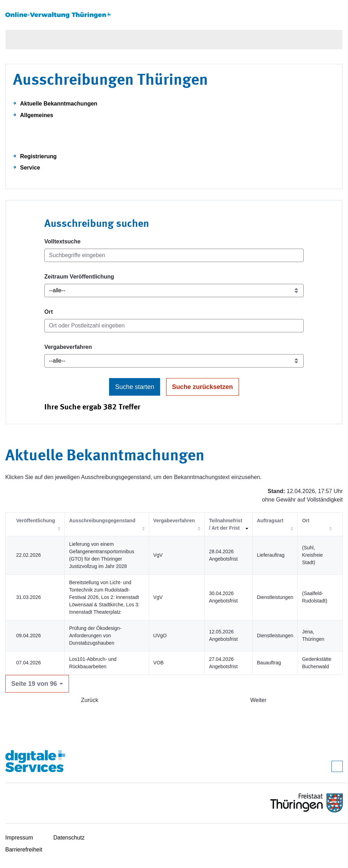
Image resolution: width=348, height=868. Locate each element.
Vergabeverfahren (68, 347)
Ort (49, 312)
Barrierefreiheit (24, 850)
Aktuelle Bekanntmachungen (59, 104)
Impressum (19, 838)
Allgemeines (37, 115)
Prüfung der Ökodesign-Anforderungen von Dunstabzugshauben (95, 636)
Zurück (90, 700)
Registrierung (38, 156)
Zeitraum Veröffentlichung (79, 277)
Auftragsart (270, 521)
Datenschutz (69, 838)
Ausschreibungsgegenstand (102, 521)
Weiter (258, 700)
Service (30, 168)
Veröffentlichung (36, 521)
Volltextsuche (62, 241)
